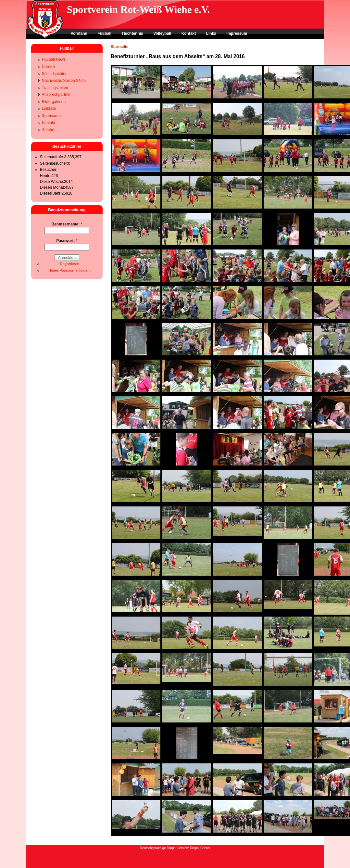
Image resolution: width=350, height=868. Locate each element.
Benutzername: (67, 224)
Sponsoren (51, 116)
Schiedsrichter (54, 74)
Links (211, 33)
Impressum (237, 33)
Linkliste (49, 108)
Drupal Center (200, 848)
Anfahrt (48, 130)
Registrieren (69, 264)
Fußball (104, 33)
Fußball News (54, 59)
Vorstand (79, 33)
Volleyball (162, 33)
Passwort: (67, 241)
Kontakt (189, 33)
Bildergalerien (54, 102)
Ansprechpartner (56, 95)
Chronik (49, 67)
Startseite (120, 47)
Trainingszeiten (55, 88)
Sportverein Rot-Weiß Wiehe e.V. (138, 10)
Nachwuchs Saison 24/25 (64, 81)
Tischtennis (132, 33)
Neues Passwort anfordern (69, 270)
